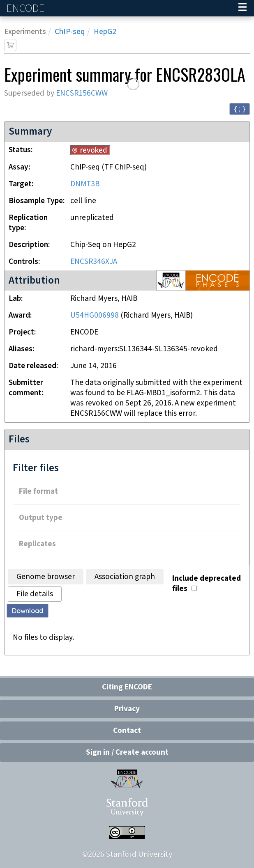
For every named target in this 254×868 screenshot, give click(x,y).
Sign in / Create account (127, 752)
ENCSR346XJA (94, 262)
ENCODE (26, 8)
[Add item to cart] (10, 45)
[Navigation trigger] (242, 8)
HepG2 (105, 32)
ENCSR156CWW (82, 93)
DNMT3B (85, 184)
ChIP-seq (70, 32)
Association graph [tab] (125, 577)
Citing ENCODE (127, 687)
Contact (127, 731)
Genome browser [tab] (46, 577)
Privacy (127, 709)
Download (28, 611)
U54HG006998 (95, 315)
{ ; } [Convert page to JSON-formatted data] (240, 109)
